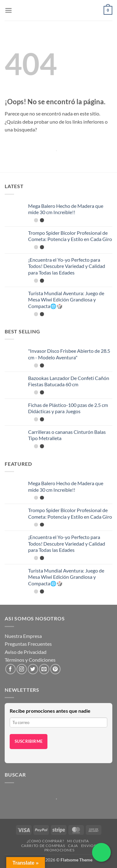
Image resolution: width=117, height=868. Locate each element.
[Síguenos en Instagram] (22, 669)
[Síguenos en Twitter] (33, 669)
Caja (73, 846)
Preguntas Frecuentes (28, 644)
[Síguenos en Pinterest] (55, 669)
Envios (89, 846)
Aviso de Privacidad (26, 652)
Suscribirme (29, 741)
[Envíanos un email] (44, 669)
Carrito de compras (43, 846)
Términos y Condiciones (30, 660)
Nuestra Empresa (23, 636)
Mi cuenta (78, 841)
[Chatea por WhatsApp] (101, 852)
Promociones (59, 850)
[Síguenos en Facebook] (10, 669)
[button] (8, 10)
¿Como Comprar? (46, 841)
